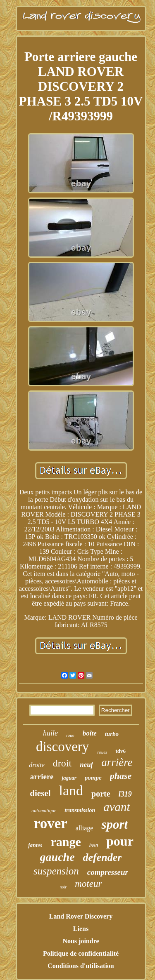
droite (37, 765)
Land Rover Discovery (81, 916)
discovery (62, 747)
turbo (112, 734)
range (66, 842)
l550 (94, 846)
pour (120, 841)
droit (62, 763)
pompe (93, 778)
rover (51, 824)
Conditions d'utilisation (81, 966)
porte (101, 794)
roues (102, 752)
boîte (90, 733)
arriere (42, 777)
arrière (117, 762)
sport (114, 824)
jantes (35, 845)
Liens (81, 929)
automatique (44, 811)
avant (117, 807)
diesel (40, 793)
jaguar (69, 778)
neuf (86, 765)
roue (70, 735)
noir (63, 887)
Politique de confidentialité (81, 953)
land (71, 791)
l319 (125, 794)
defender (103, 857)
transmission (80, 810)
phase (121, 776)
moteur (88, 884)
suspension (56, 871)
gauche (57, 857)
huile (50, 733)
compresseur (108, 872)
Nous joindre (81, 941)
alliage (85, 828)
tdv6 (120, 751)
